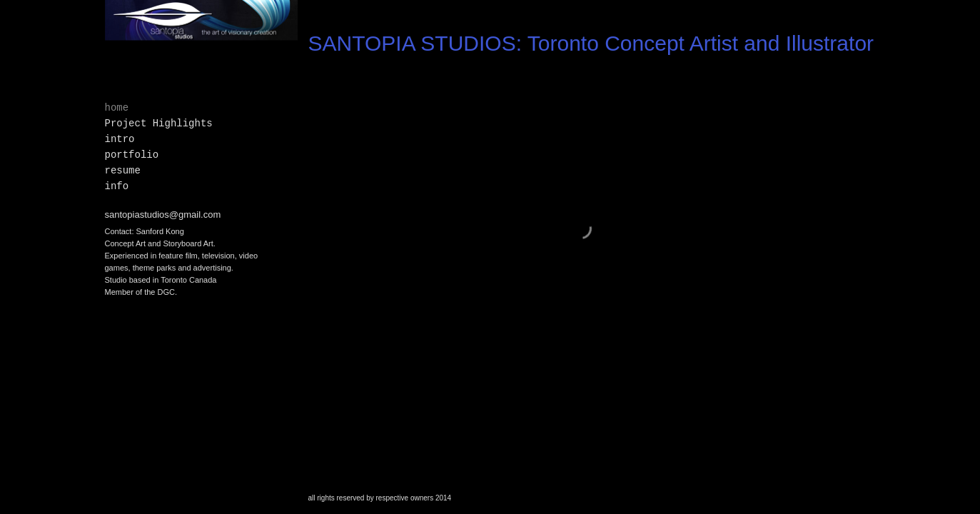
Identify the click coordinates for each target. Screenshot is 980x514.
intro (120, 139)
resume (123, 171)
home (117, 108)
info (117, 186)
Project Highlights (159, 124)
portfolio (132, 155)
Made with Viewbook (935, 507)
